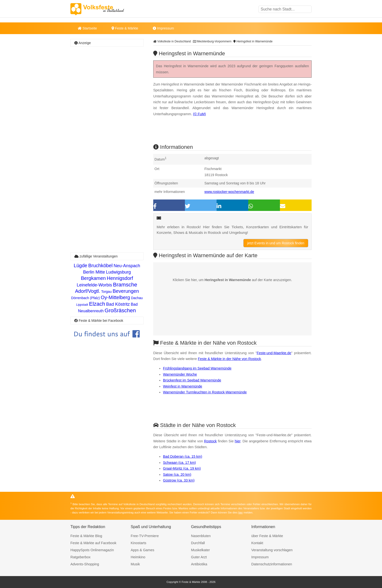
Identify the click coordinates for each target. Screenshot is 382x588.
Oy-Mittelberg (115, 297)
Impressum (163, 28)
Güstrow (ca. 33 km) (179, 480)
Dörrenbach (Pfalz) (86, 298)
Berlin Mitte (94, 272)
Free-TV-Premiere (145, 536)
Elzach (97, 304)
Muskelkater (201, 550)
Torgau (106, 292)
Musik (135, 564)
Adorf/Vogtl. (88, 291)
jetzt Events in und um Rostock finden (276, 243)
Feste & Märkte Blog (86, 536)
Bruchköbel (100, 266)
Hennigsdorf (120, 278)
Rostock (210, 441)
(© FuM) (199, 114)
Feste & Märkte (125, 28)
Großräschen (120, 310)
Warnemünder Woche (180, 374)
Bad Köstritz (118, 304)
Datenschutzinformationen (272, 564)
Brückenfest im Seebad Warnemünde (192, 380)
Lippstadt (82, 305)
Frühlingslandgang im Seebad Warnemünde (197, 368)
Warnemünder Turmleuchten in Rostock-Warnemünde (205, 392)
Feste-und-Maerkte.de (274, 353)
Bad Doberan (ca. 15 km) (183, 456)
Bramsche (125, 285)
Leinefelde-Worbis (94, 285)
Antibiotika (199, 564)
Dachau (137, 298)
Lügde (81, 266)
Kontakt (257, 543)
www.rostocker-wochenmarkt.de (229, 192)
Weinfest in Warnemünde (183, 386)
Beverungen (126, 291)
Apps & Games (143, 550)
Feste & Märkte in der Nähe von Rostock (229, 359)
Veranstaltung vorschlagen (272, 550)
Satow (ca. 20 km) (177, 474)
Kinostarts (139, 543)
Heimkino (138, 557)
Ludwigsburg (118, 272)
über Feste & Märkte (267, 536)
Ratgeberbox (80, 557)
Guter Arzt (199, 557)
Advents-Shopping (85, 564)
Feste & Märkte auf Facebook (93, 543)
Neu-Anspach (127, 266)
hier (238, 441)
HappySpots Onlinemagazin (92, 550)
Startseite (87, 28)
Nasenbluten (201, 536)
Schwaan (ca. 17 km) (179, 463)
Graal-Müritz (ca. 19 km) (182, 468)
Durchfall (198, 543)
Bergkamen (93, 278)
